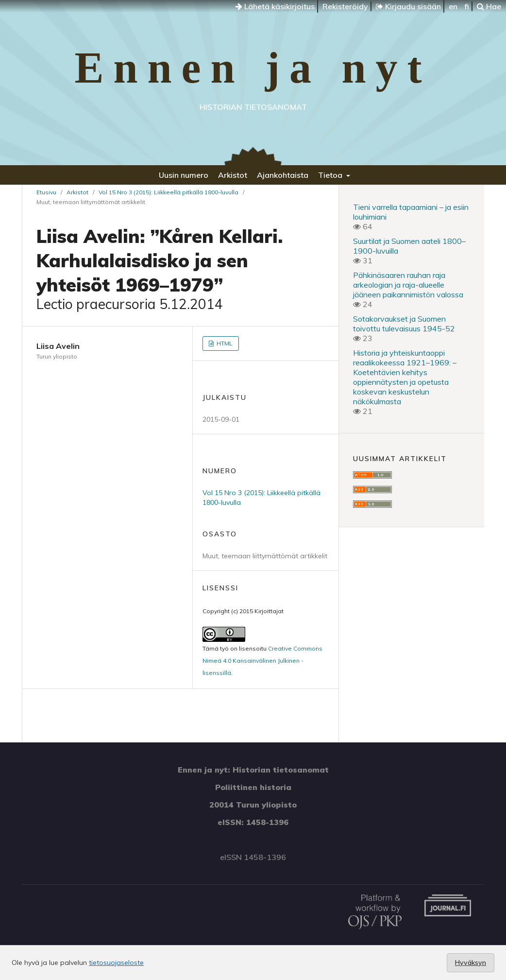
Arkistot (233, 175)
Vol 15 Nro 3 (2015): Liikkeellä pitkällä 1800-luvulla (169, 192)
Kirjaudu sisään (408, 6)
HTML (224, 343)
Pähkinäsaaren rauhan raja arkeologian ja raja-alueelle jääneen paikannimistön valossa (408, 285)
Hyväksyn (471, 963)
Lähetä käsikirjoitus (275, 6)
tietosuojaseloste (116, 963)
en (453, 6)
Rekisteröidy (345, 6)
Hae (489, 6)
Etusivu (46, 192)
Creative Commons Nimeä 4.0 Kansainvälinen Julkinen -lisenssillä (262, 661)
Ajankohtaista (283, 175)
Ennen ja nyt (253, 68)
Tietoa (331, 175)
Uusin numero (184, 175)
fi (467, 6)
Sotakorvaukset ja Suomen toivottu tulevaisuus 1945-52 (404, 324)
